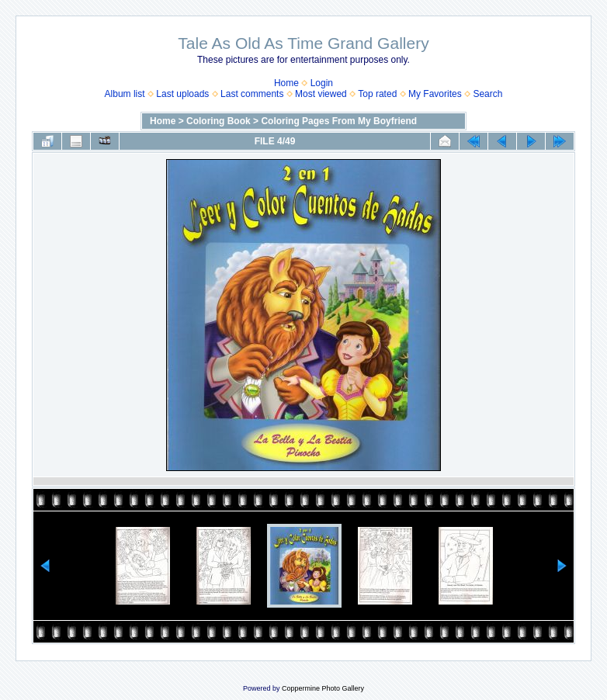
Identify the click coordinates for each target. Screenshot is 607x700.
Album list (125, 94)
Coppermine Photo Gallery (323, 688)
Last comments (252, 94)
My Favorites (435, 94)
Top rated (377, 94)
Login (322, 83)
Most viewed (321, 94)
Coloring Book (219, 121)
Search (487, 94)
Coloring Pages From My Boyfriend (339, 121)
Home (286, 83)
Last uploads (182, 94)
